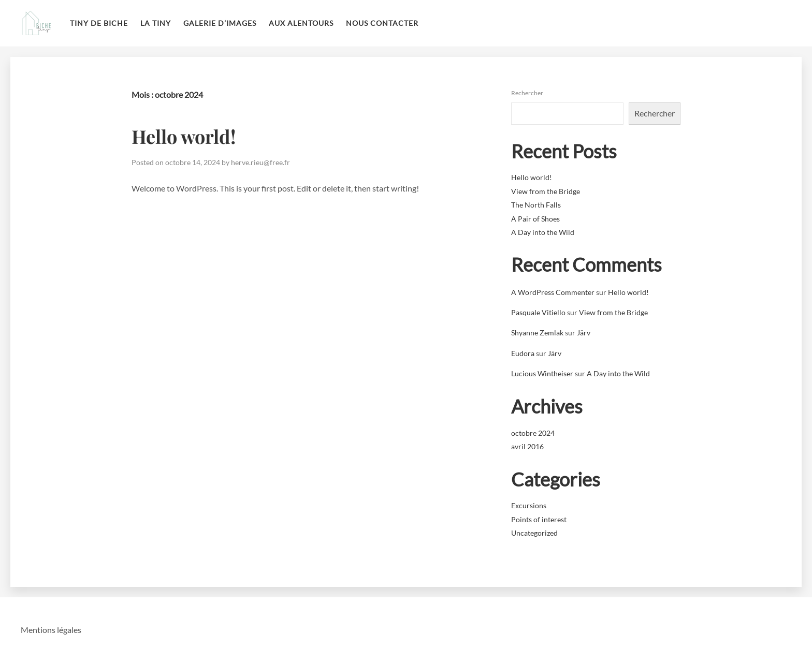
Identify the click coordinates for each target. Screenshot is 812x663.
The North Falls (536, 205)
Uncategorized (534, 533)
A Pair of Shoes (535, 219)
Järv (584, 333)
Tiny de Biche (99, 23)
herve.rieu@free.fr (260, 162)
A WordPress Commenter (553, 292)
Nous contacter (382, 23)
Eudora (523, 353)
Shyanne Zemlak (537, 333)
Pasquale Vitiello (538, 312)
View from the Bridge (546, 191)
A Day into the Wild (543, 232)
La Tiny (156, 23)
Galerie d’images (220, 23)
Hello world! (184, 136)
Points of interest (539, 519)
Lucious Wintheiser (542, 373)
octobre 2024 (533, 433)
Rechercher (527, 93)
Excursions (529, 505)
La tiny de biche (36, 23)
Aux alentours (301, 23)
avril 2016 (527, 446)
